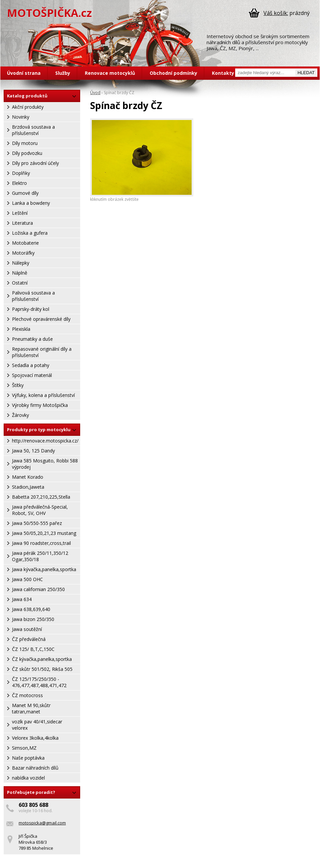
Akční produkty (28, 107)
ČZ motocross (27, 695)
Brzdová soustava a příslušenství (33, 130)
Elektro (19, 183)
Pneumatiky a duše (32, 339)
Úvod (95, 93)
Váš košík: (276, 13)
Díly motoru (25, 143)
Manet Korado (28, 477)
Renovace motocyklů (110, 73)
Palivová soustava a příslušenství (33, 296)
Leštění (20, 213)
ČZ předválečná (29, 639)
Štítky (18, 385)
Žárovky (20, 415)
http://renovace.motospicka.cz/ (45, 441)
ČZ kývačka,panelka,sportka (42, 659)
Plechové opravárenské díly (41, 319)
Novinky (21, 117)
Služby (63, 73)
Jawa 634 (22, 599)
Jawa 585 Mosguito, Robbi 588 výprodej (45, 464)
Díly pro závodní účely (35, 163)
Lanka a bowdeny (31, 203)
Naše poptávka (28, 758)
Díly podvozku (27, 153)
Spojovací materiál (32, 375)
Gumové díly (25, 193)
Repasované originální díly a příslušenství (42, 352)
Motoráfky (23, 253)
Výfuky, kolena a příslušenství (43, 395)
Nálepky (21, 263)
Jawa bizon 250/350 (33, 619)
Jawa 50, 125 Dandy (33, 451)
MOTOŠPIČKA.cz (49, 13)
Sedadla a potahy (31, 365)
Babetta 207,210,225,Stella (41, 497)
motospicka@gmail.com (42, 823)
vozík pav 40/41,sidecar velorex (37, 725)
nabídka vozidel (28, 778)
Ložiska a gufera (30, 233)
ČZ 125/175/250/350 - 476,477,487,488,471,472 (39, 682)
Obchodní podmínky (173, 73)
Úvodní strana (24, 73)
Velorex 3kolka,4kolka (35, 738)
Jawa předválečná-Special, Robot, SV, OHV (40, 510)
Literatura (22, 223)
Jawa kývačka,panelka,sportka (44, 569)
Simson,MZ (24, 748)
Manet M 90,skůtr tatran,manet (31, 708)
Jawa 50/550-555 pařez (37, 523)
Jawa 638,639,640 (31, 609)
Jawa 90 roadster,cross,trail (41, 543)
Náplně (20, 273)
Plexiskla (21, 329)
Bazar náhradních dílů (35, 768)
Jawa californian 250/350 (38, 589)
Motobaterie (25, 243)
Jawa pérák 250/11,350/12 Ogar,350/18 (40, 556)
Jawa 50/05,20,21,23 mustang (44, 533)
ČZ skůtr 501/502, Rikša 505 (42, 669)
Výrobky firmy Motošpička (40, 405)
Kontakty (223, 73)
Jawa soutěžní (27, 629)
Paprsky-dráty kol (31, 309)
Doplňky (21, 173)
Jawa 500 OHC (27, 579)
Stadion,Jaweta (28, 487)
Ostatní (20, 283)
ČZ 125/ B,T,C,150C (33, 649)
